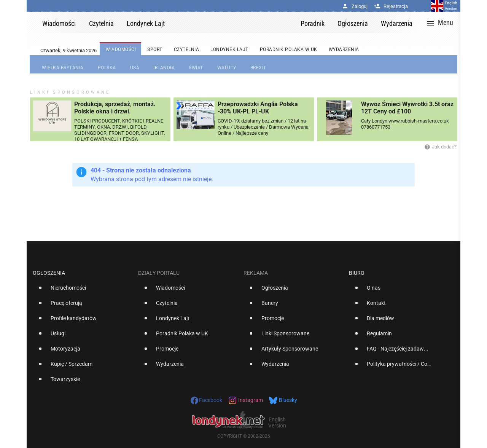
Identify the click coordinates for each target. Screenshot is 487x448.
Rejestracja (391, 6)
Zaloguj (355, 6)
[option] (82, 291)
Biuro (357, 273)
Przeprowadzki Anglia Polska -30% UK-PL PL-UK (258, 108)
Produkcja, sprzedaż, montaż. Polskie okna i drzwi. (115, 108)
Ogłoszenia (49, 273)
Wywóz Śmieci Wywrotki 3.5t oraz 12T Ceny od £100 (407, 108)
